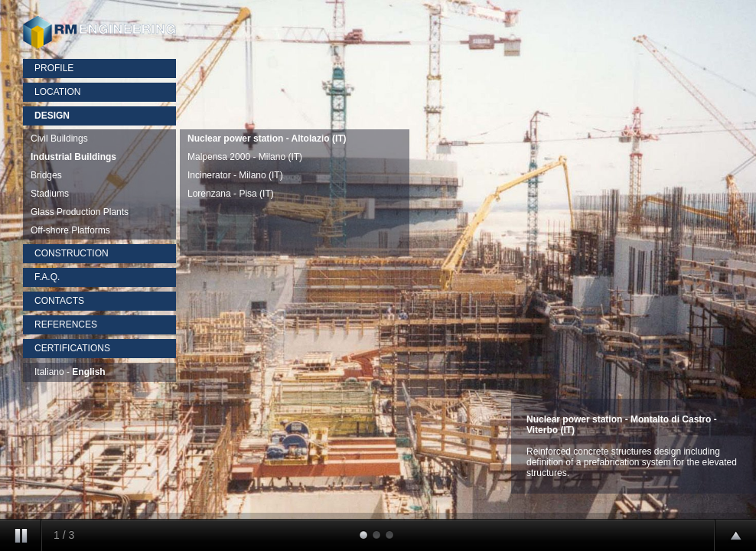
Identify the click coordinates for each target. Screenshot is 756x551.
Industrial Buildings (73, 157)
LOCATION (57, 92)
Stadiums (50, 194)
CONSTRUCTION (72, 253)
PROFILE (54, 68)
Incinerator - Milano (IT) (235, 175)
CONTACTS (59, 301)
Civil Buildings (59, 139)
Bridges (46, 175)
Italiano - (70, 372)
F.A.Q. (47, 277)
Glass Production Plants (80, 212)
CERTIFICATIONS (72, 348)
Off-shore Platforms (70, 230)
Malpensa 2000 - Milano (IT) (245, 157)
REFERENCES (66, 324)
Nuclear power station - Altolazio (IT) (267, 139)
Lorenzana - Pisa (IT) (231, 194)
